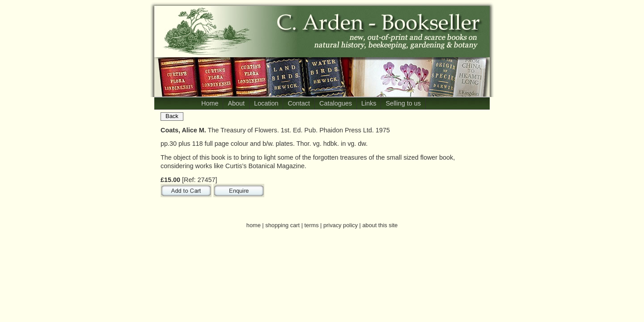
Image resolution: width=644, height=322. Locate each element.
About (236, 103)
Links (369, 103)
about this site (380, 225)
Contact (299, 103)
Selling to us (403, 103)
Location (266, 103)
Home (210, 103)
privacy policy (341, 225)
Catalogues (336, 103)
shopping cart (282, 225)
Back (172, 116)
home (254, 225)
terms (312, 225)
